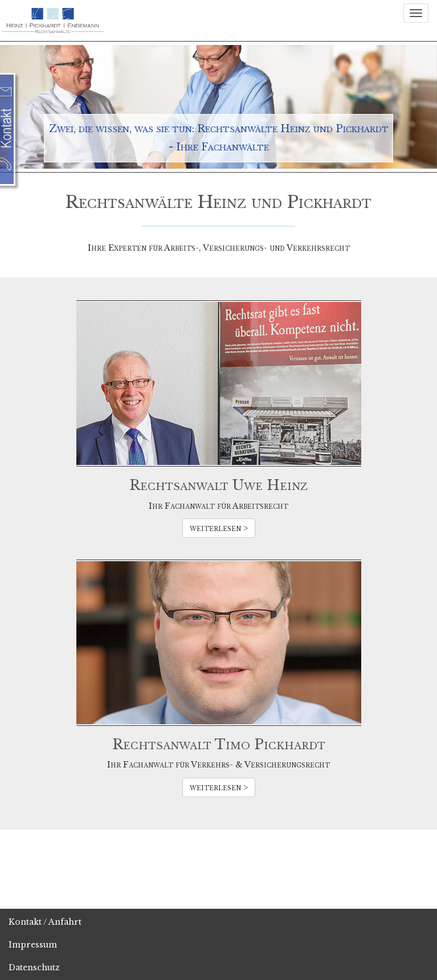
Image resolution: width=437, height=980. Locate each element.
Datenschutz (34, 967)
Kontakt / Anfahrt (45, 922)
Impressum (33, 945)
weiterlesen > (219, 528)
